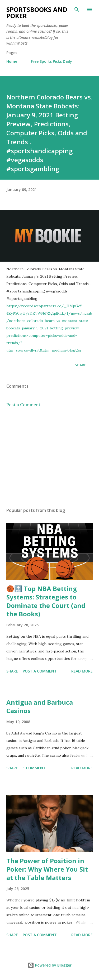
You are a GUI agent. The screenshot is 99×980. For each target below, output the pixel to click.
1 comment (34, 768)
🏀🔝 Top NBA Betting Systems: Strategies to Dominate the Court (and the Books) (46, 601)
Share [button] (81, 365)
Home (12, 61)
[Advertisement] (49, 458)
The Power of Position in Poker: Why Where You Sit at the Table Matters (47, 869)
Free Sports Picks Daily (51, 61)
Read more (82, 671)
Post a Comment (23, 405)
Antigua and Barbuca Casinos (40, 706)
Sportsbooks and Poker (37, 13)
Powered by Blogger (50, 965)
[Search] (77, 9)
